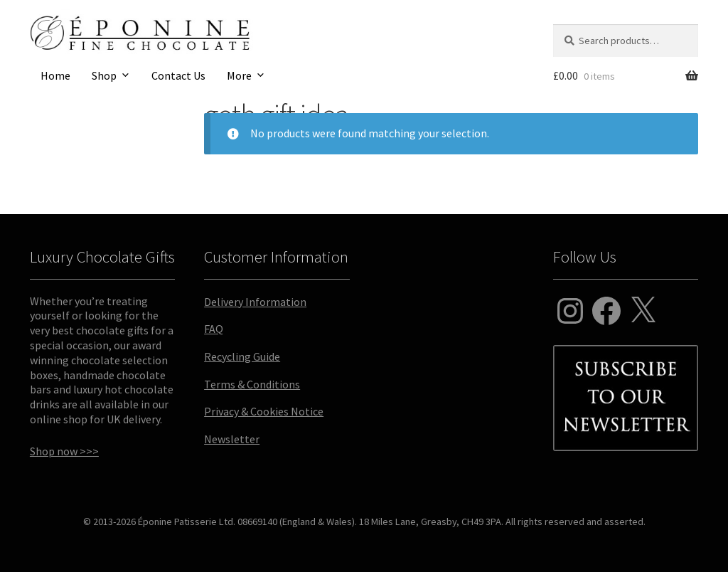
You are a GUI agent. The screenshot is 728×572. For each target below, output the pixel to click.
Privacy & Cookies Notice (264, 411)
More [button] (239, 75)
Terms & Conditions (252, 384)
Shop (104, 75)
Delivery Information (255, 302)
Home (55, 75)
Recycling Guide (242, 356)
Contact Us (178, 75)
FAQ (214, 329)
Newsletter (232, 439)
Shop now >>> (64, 451)
